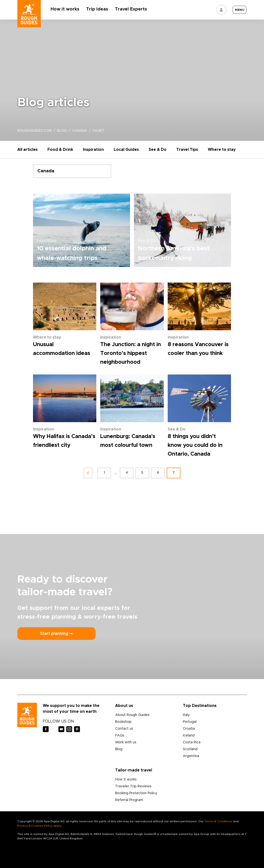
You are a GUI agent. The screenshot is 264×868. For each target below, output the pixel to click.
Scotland (190, 749)
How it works (65, 9)
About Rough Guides (132, 715)
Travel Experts (131, 9)
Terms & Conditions (218, 821)
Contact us (124, 729)
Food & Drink (60, 150)
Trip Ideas (97, 9)
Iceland (189, 736)
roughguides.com (34, 131)
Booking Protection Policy (136, 793)
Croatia (189, 729)
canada (80, 131)
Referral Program (129, 800)
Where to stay (222, 150)
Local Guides (126, 150)
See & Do (158, 150)
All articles (27, 150)
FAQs (120, 736)
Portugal (190, 722)
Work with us (126, 742)
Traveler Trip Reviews (133, 786)
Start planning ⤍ (56, 634)
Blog (119, 749)
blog (62, 131)
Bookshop (123, 722)
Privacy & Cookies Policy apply (39, 826)
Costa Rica (192, 742)
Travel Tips (187, 150)
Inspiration (93, 150)
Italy (186, 715)
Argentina (191, 756)
